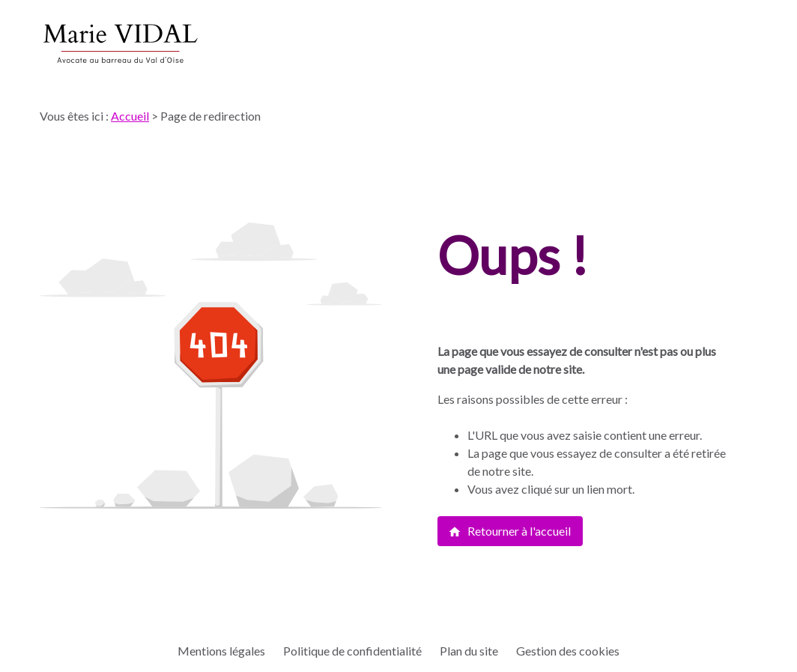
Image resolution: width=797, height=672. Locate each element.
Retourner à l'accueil (509, 531)
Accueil (130, 116)
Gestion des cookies (568, 651)
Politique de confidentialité (352, 651)
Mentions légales (221, 651)
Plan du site (469, 651)
